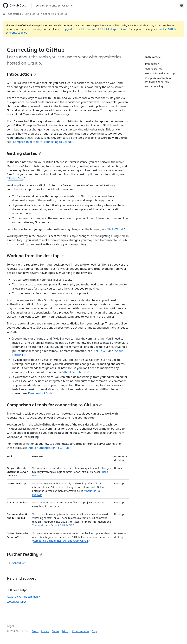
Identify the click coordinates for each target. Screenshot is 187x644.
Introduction (22, 74)
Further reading (25, 554)
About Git (19, 563)
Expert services (81, 631)
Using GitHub (32, 14)
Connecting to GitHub (55, 14)
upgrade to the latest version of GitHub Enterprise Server (95, 29)
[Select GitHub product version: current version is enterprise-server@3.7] (54, 6)
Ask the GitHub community (24, 597)
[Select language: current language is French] (182, 5)
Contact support (18, 602)
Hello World (115, 229)
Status (56, 631)
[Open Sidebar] (4, 14)
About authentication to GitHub (49, 448)
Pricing (66, 631)
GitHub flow (16, 178)
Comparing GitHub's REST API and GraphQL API (61, 541)
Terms (35, 631)
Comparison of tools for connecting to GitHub (42, 142)
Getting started (24, 153)
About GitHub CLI (62, 525)
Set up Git (100, 351)
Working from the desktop (35, 256)
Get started (15, 14)
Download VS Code (40, 393)
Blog (94, 631)
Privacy (45, 631)
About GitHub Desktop (78, 372)
